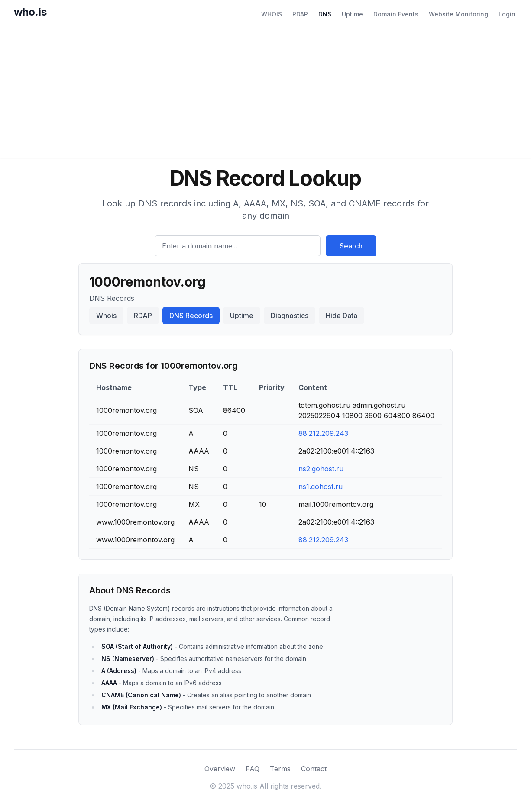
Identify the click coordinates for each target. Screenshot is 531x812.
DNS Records (191, 316)
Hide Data (342, 316)
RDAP (300, 14)
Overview (220, 769)
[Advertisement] (265, 93)
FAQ (253, 769)
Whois (106, 316)
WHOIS (272, 14)
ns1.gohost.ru (321, 487)
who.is (30, 12)
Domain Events (396, 14)
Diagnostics (290, 316)
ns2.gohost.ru (321, 469)
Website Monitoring (458, 14)
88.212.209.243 (323, 433)
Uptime (352, 14)
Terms (280, 769)
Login (507, 14)
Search (351, 246)
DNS (325, 14)
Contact (314, 769)
